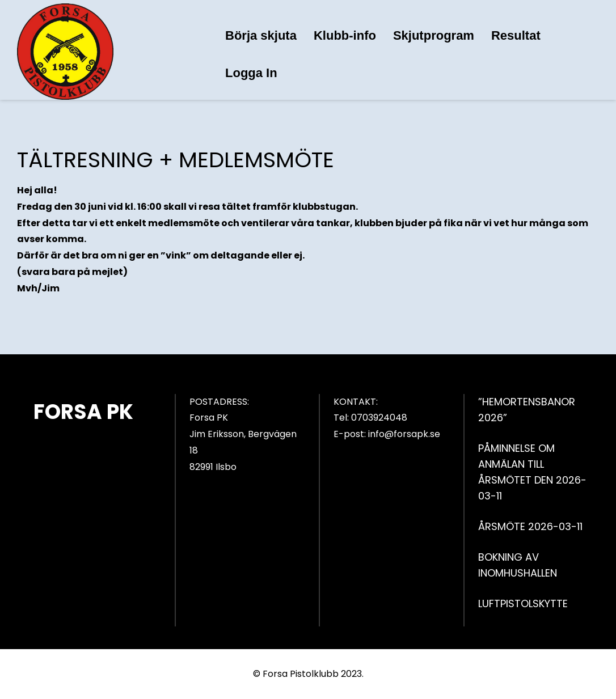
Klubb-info (345, 35)
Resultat (516, 35)
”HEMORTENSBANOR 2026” (527, 410)
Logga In (251, 73)
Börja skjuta (261, 35)
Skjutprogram (434, 35)
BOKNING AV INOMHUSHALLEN (518, 565)
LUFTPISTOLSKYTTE (523, 603)
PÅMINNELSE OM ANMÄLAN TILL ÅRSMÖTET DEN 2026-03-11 (532, 472)
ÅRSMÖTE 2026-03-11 (530, 526)
